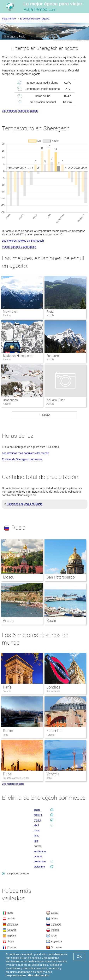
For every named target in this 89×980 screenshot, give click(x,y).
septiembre (40, 851)
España (12, 936)
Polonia (55, 930)
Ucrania (12, 930)
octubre (38, 856)
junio (36, 836)
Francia (7, 691)
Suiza (11, 941)
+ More (44, 415)
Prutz (50, 312)
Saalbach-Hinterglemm (19, 356)
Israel (54, 936)
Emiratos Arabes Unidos (16, 778)
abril (36, 825)
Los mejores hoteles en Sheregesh (23, 241)
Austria (11, 918)
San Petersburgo (61, 577)
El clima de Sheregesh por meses (22, 459)
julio (36, 841)
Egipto (54, 913)
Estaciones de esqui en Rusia (24, 504)
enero (37, 810)
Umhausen (10, 400)
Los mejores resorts (13, 784)
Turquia (50, 735)
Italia (6, 735)
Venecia (53, 774)
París (7, 687)
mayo (37, 830)
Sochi (51, 621)
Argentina (56, 941)
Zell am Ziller (55, 400)
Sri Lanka (56, 947)
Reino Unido (53, 691)
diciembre (39, 867)
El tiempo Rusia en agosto (35, 19)
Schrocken (53, 356)
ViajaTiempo (9, 19)
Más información (38, 975)
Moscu (9, 577)
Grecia (55, 918)
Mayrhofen (10, 312)
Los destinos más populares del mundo (26, 453)
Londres (53, 687)
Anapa (8, 621)
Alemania (13, 924)
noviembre (40, 861)
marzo (37, 820)
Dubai (8, 774)
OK (79, 956)
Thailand (56, 924)
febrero (38, 815)
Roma (8, 731)
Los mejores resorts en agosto (20, 111)
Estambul (54, 731)
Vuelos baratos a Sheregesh (19, 247)
